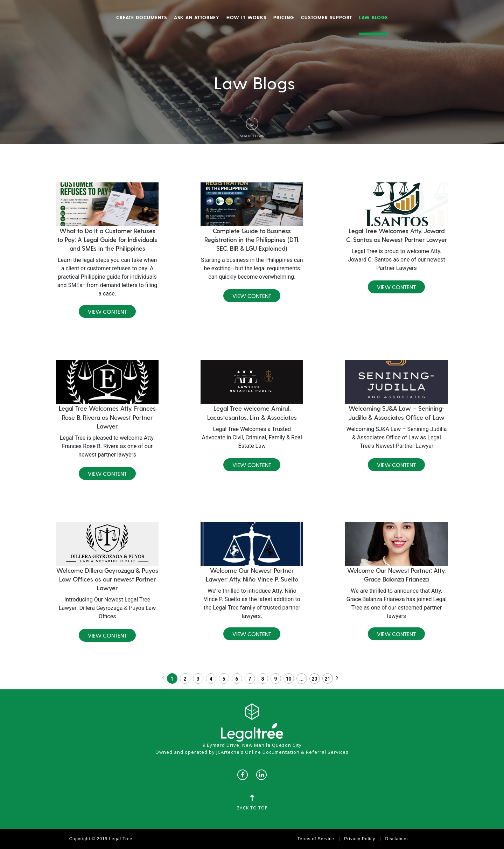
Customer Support (327, 17)
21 (328, 679)
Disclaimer (397, 839)
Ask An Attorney (197, 17)
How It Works (246, 17)
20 (315, 679)
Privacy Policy (360, 839)
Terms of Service (316, 839)
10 (289, 679)
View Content (107, 311)
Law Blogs (373, 17)
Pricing (284, 17)
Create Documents (142, 17)
